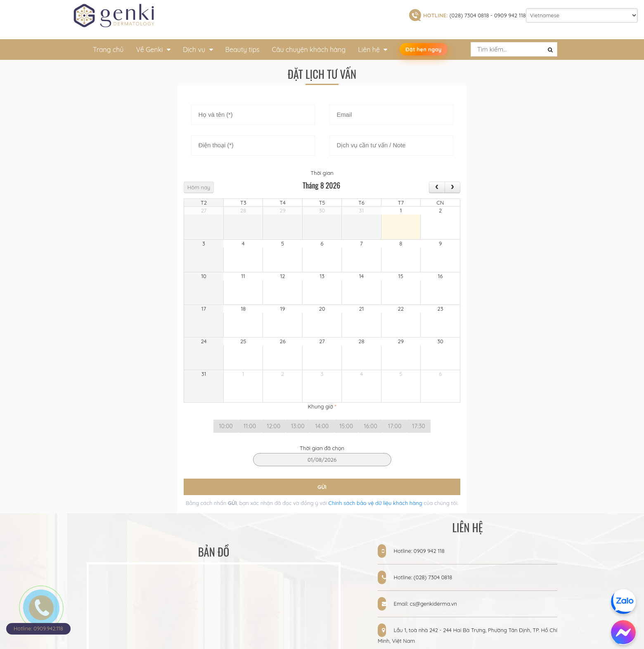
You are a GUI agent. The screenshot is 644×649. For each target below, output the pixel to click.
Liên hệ (373, 50)
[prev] (437, 187)
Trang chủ (108, 50)
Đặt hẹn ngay (423, 49)
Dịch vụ (198, 50)
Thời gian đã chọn (322, 448)
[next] (452, 187)
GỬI (322, 487)
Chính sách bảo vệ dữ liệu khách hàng (375, 503)
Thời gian (322, 173)
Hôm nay (199, 187)
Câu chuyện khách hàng (309, 50)
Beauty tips (243, 50)
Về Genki (153, 50)
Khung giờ (322, 406)
